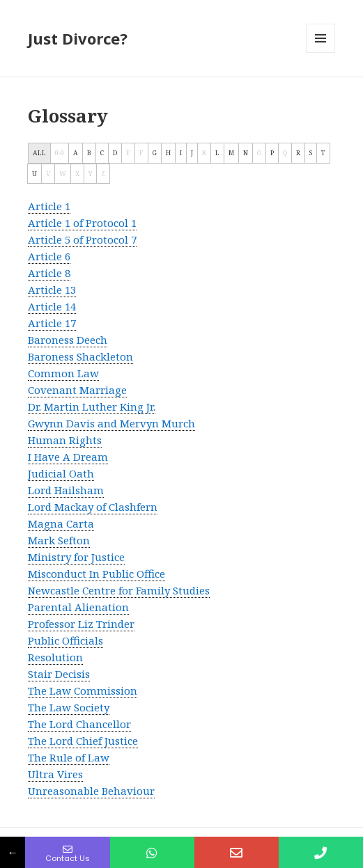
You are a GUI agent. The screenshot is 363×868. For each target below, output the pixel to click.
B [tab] (89, 153)
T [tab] (323, 153)
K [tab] (204, 153)
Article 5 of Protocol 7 (82, 239)
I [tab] (181, 153)
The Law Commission (83, 691)
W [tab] (63, 174)
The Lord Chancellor (79, 724)
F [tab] (141, 153)
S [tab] (311, 153)
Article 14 (52, 306)
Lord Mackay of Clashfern (93, 507)
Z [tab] (103, 174)
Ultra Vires (55, 774)
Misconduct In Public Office (96, 574)
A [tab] (76, 153)
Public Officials (65, 640)
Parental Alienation (78, 607)
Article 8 (49, 273)
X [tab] (77, 174)
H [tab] (168, 153)
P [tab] (272, 153)
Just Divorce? (78, 38)
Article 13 (52, 290)
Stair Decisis (59, 674)
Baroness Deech (68, 340)
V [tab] (48, 174)
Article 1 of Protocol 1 (82, 223)
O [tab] (259, 153)
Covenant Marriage (77, 390)
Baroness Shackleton (80, 356)
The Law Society (69, 707)
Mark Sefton (59, 540)
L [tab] (217, 153)
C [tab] (102, 153)
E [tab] (128, 153)
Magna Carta (61, 523)
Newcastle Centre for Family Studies (119, 590)
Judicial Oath (61, 473)
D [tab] (115, 153)
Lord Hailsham (66, 490)
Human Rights (65, 440)
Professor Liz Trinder (81, 624)
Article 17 (52, 323)
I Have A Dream (68, 457)
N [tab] (246, 153)
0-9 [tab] (60, 153)
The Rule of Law (69, 757)
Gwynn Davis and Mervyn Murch (111, 423)
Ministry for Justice (76, 557)
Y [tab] (90, 174)
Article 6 (49, 256)
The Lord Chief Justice (83, 741)
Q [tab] (285, 153)
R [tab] (298, 153)
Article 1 (49, 206)
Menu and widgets (321, 53)
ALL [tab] (39, 153)
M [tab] (231, 153)
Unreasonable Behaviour (91, 791)
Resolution (55, 657)
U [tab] (34, 174)
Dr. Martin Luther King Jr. (92, 407)
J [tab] (192, 153)
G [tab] (155, 153)
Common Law (63, 373)
